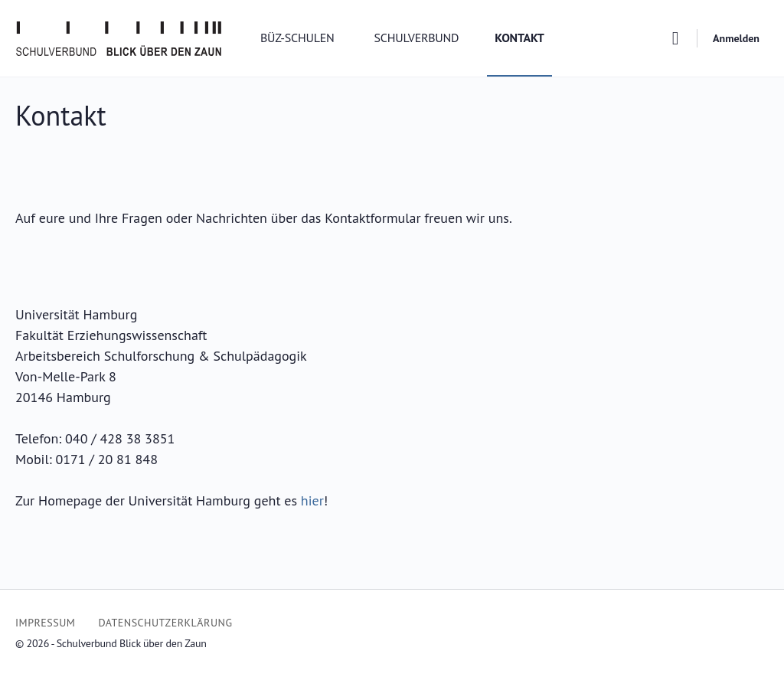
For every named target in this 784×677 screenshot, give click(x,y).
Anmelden (736, 38)
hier (312, 500)
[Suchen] (675, 38)
